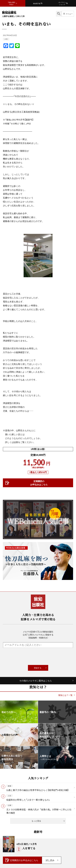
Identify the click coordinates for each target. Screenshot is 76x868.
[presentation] (38, 656)
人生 (6, 39)
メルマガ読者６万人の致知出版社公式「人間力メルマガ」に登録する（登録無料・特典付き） (38, 635)
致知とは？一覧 (65, 695)
